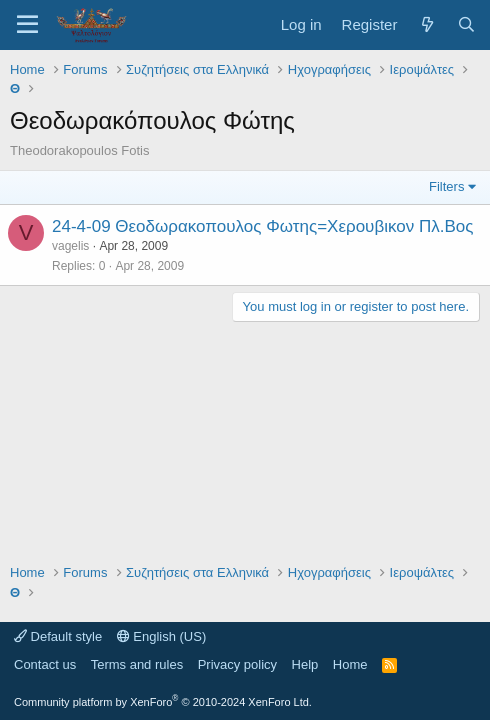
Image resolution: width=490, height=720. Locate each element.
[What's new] (426, 24)
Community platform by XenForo (163, 702)
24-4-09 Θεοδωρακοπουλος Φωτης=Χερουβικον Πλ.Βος (262, 226)
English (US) (162, 636)
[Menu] (27, 25)
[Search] (466, 24)
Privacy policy (237, 664)
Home (350, 664)
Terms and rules (137, 664)
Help (305, 664)
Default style (58, 636)
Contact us (45, 664)
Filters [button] (446, 186)
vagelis (70, 246)
